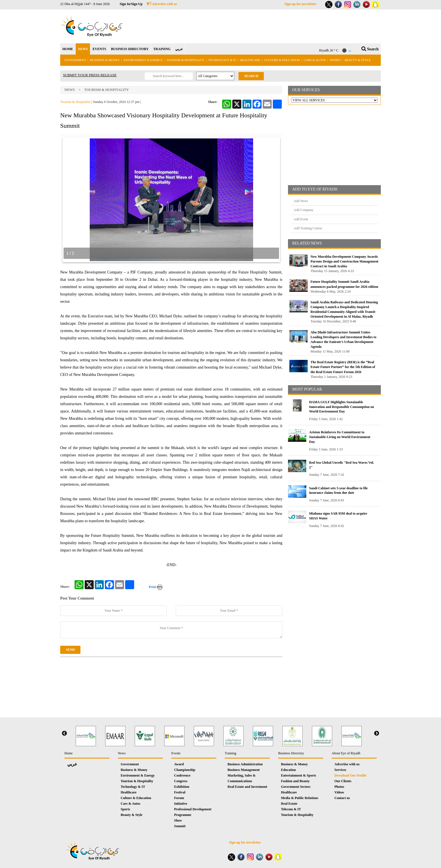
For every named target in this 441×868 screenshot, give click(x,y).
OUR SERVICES (306, 90)
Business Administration (245, 764)
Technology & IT (222, 60)
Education (288, 770)
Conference (182, 775)
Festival (180, 792)
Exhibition (182, 787)
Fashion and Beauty (295, 781)
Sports (335, 60)
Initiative (181, 804)
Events (176, 753)
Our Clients (343, 781)
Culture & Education (282, 60)
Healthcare (250, 60)
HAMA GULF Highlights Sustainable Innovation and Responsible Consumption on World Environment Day (342, 407)
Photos (339, 787)
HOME (68, 49)
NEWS (83, 49)
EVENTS (99, 49)
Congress (181, 781)
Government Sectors (296, 787)
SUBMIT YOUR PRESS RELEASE (90, 75)
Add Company (303, 210)
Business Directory (291, 753)
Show (178, 820)
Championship (185, 770)
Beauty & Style (357, 60)
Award (179, 764)
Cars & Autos (315, 60)
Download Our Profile (350, 775)
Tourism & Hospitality (186, 60)
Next (377, 734)
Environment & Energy (143, 60)
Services (340, 770)
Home (68, 753)
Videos (339, 792)
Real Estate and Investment (247, 787)
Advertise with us (162, 4)
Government (75, 60)
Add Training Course (308, 228)
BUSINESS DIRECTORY (130, 49)
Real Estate (289, 804)
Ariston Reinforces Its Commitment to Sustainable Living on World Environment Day (340, 437)
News (70, 90)
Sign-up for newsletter (300, 4)
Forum (179, 798)
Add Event (301, 219)
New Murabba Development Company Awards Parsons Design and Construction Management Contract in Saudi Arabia (344, 261)
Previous (64, 734)
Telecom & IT (291, 809)
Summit (180, 826)
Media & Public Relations (300, 798)
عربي (179, 49)
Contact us (342, 798)
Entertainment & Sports (299, 775)
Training (230, 753)
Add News (301, 201)
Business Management (244, 770)
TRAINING (162, 49)
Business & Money (105, 60)
